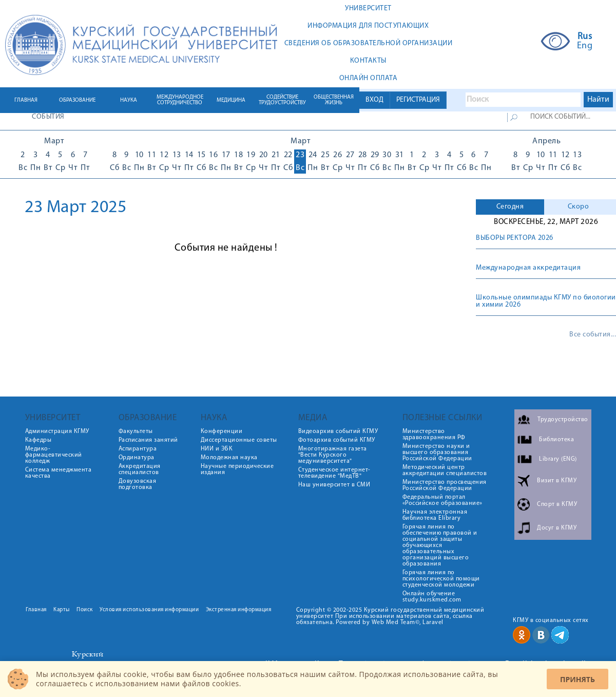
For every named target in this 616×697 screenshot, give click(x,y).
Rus (585, 37)
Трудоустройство (563, 420)
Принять (577, 679)
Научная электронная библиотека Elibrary (435, 515)
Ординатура (137, 458)
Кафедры (38, 440)
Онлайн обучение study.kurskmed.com (432, 597)
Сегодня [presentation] (510, 207)
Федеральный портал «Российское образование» (442, 500)
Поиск (85, 610)
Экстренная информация (239, 610)
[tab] (510, 207)
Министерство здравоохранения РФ (434, 435)
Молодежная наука (229, 458)
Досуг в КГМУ (557, 528)
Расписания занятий (148, 440)
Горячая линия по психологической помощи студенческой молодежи (441, 579)
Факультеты (136, 431)
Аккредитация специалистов (140, 469)
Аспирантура (138, 449)
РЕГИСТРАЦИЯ (418, 100)
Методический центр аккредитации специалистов (445, 470)
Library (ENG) (558, 459)
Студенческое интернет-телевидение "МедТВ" (334, 473)
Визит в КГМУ (557, 481)
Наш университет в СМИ (334, 485)
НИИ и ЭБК (217, 449)
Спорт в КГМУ (557, 504)
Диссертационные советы (239, 440)
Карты (62, 610)
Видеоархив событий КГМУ (338, 431)
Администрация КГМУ (57, 431)
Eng (585, 46)
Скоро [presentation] (579, 207)
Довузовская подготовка (138, 484)
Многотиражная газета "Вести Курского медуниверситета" (333, 455)
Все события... (593, 335)
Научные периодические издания (237, 469)
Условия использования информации (149, 610)
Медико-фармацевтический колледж (54, 455)
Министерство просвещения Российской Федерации (445, 485)
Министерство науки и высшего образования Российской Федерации (437, 453)
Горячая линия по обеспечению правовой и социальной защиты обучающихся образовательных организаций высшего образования (440, 545)
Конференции (222, 431)
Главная (36, 610)
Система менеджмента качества (59, 473)
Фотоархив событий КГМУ (337, 440)
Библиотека (556, 440)
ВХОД (374, 100)
